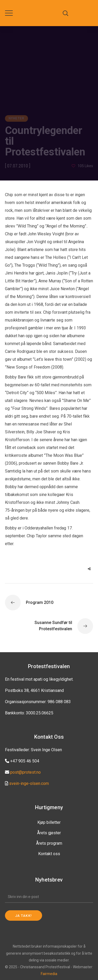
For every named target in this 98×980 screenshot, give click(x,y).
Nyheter (16, 118)
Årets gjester (49, 833)
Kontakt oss (49, 854)
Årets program (49, 843)
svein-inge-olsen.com (29, 783)
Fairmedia (49, 974)
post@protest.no (25, 772)
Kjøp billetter (49, 822)
